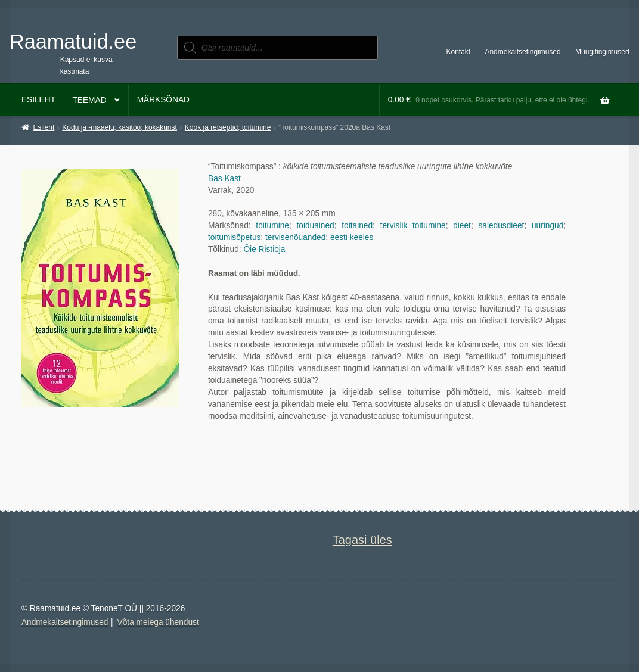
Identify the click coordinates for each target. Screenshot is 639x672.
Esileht (38, 100)
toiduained (315, 225)
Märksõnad (163, 100)
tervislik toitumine (413, 225)
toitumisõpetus (234, 237)
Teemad (89, 100)
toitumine (272, 225)
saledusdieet (501, 225)
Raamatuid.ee (73, 42)
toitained (357, 225)
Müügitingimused (602, 52)
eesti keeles (352, 237)
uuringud (548, 225)
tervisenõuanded (295, 237)
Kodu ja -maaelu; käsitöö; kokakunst (120, 127)
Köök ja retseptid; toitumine (228, 127)
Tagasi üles (362, 540)
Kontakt (459, 52)
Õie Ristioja (264, 249)
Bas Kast (224, 178)
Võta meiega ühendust (158, 622)
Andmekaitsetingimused (522, 52)
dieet (462, 225)
